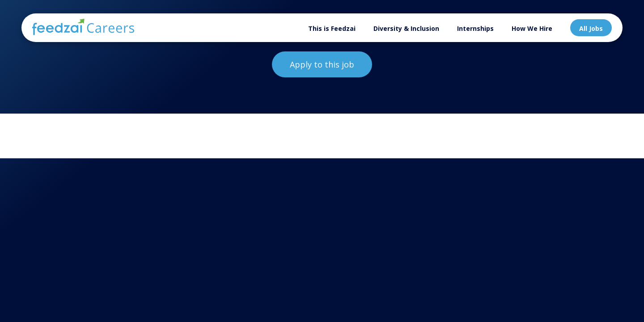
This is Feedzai (332, 28)
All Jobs (591, 28)
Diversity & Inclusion (406, 28)
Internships (475, 28)
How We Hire (532, 28)
